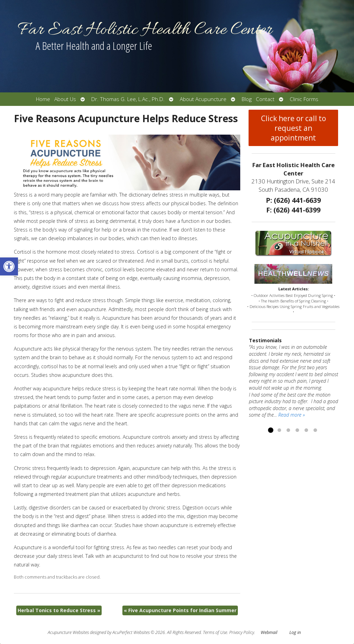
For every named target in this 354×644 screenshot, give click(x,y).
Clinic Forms (304, 99)
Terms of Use (215, 632)
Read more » (292, 415)
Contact (265, 99)
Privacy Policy (242, 632)
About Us (65, 99)
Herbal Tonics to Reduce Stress (59, 610)
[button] (9, 266)
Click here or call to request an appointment (294, 128)
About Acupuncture (203, 99)
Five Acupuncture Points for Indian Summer (180, 610)
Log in (295, 632)
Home (43, 99)
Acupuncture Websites (68, 632)
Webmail (269, 632)
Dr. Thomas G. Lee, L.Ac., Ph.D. (128, 99)
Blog (247, 99)
